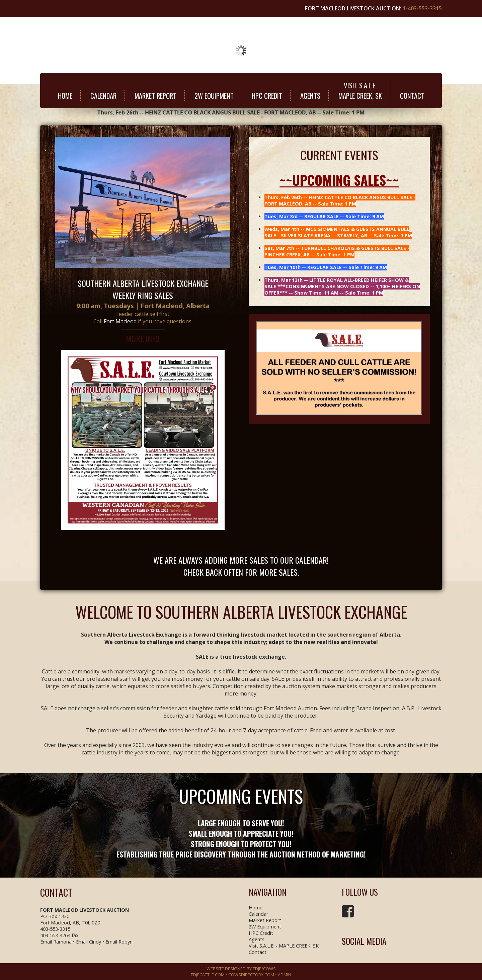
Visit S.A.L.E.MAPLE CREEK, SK (360, 90)
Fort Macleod (120, 321)
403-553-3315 (55, 929)
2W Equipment (214, 96)
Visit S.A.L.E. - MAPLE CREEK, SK (284, 946)
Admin (285, 975)
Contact (412, 96)
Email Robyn (119, 942)
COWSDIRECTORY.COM (251, 975)
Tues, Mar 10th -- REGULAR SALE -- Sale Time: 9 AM (326, 267)
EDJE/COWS (264, 969)
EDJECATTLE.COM (208, 975)
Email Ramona (56, 942)
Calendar (103, 96)
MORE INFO (143, 338)
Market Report (155, 96)
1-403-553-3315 (422, 8)
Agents (310, 96)
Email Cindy (89, 942)
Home (65, 96)
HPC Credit (267, 96)
